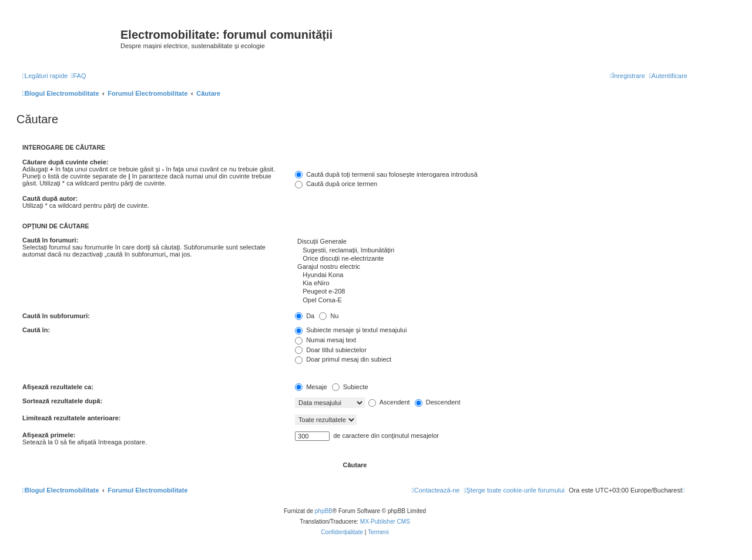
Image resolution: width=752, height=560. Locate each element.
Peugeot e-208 (491, 292)
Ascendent (389, 402)
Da (305, 316)
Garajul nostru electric (491, 267)
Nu (329, 316)
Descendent (438, 402)
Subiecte (350, 387)
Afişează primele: (49, 435)
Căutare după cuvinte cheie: (66, 162)
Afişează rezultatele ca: (58, 387)
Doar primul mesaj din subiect (343, 359)
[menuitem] (78, 76)
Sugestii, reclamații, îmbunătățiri (491, 251)
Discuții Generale (491, 242)
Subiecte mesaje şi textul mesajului (351, 330)
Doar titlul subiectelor (331, 350)
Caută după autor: (50, 198)
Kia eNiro (491, 284)
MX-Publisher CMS (385, 522)
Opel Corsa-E (491, 301)
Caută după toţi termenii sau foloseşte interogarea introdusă (386, 174)
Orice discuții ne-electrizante (491, 259)
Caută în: (36, 330)
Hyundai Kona (491, 275)
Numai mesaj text (325, 340)
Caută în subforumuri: (56, 316)
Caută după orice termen (336, 184)
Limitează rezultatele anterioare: (72, 418)
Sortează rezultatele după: (62, 401)
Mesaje (311, 387)
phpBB (324, 511)
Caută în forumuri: (50, 240)
